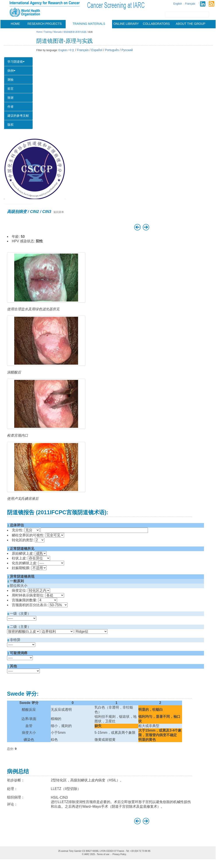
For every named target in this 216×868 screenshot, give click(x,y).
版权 (11, 125)
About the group (191, 24)
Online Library (126, 24)
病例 (11, 71)
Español (97, 50)
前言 (11, 89)
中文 (72, 50)
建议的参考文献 (18, 116)
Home (15, 24)
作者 (11, 107)
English (178, 4)
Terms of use (103, 854)
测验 (11, 80)
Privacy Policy (119, 854)
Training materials (89, 24)
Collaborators (156, 24)
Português (112, 50)
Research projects (45, 24)
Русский (127, 50)
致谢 (11, 98)
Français (190, 4)
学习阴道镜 (16, 62)
